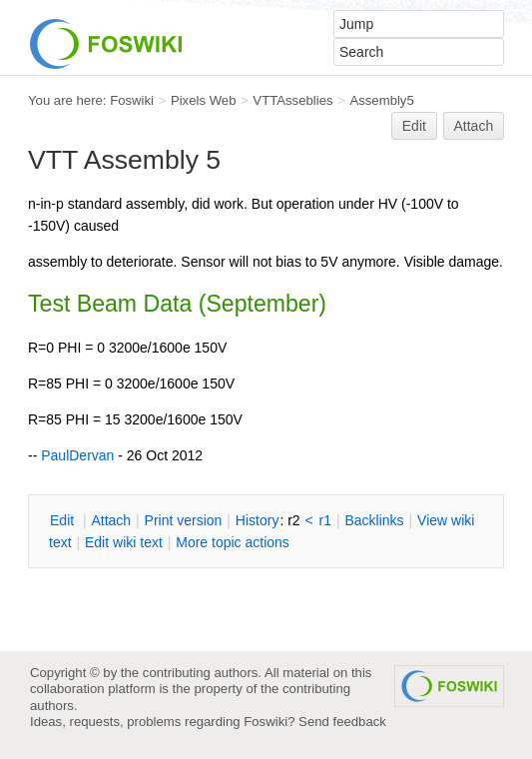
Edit (414, 126)
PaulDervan (77, 455)
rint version (184, 520)
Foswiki (132, 100)
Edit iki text (124, 542)
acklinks (374, 520)
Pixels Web (204, 100)
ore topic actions (233, 542)
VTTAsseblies (292, 100)
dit (64, 520)
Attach (474, 126)
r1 (325, 520)
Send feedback (342, 722)
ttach (111, 520)
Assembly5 (381, 100)
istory (258, 520)
